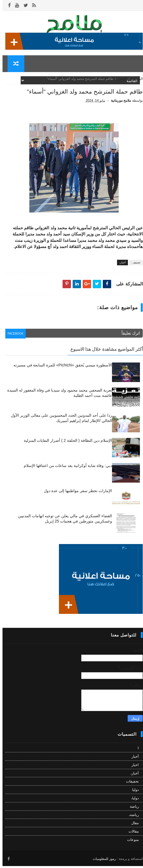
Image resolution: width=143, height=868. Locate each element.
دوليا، (132, 801)
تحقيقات (130, 785)
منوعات (130, 843)
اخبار (133, 768)
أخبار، (120, 82)
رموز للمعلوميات (102, 861)
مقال (133, 826)
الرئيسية (134, 82)
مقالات (131, 835)
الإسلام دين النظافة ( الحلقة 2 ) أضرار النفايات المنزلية (65, 444)
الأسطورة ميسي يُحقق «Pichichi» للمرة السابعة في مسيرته (60, 368)
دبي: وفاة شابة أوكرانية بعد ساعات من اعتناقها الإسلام (65, 469)
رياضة (132, 810)
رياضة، (131, 818)
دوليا (133, 793)
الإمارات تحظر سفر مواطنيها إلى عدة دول (75, 494)
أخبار (133, 760)
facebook (14, 338)
